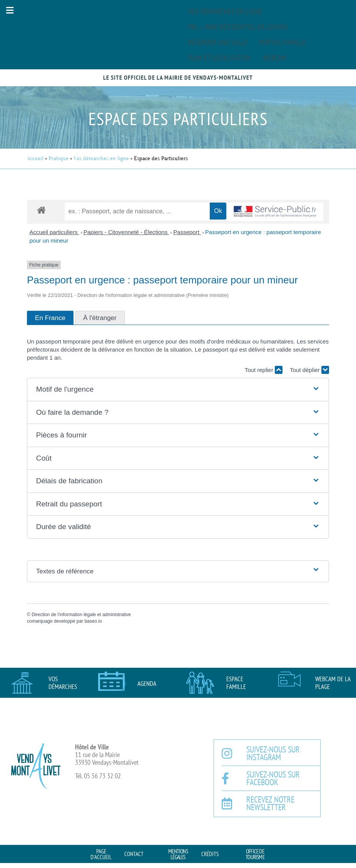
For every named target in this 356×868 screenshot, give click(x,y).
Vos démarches (63, 683)
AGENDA (147, 684)
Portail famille (282, 42)
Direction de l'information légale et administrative (81, 615)
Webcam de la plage (333, 683)
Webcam (274, 58)
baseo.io (93, 621)
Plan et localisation (219, 58)
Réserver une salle (218, 42)
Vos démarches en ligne (225, 12)
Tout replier (264, 370)
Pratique (58, 158)
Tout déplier (309, 370)
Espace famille (236, 683)
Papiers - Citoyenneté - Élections (126, 232)
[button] (10, 10)
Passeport (187, 232)
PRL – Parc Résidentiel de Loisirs (238, 27)
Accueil (35, 158)
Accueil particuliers (54, 232)
